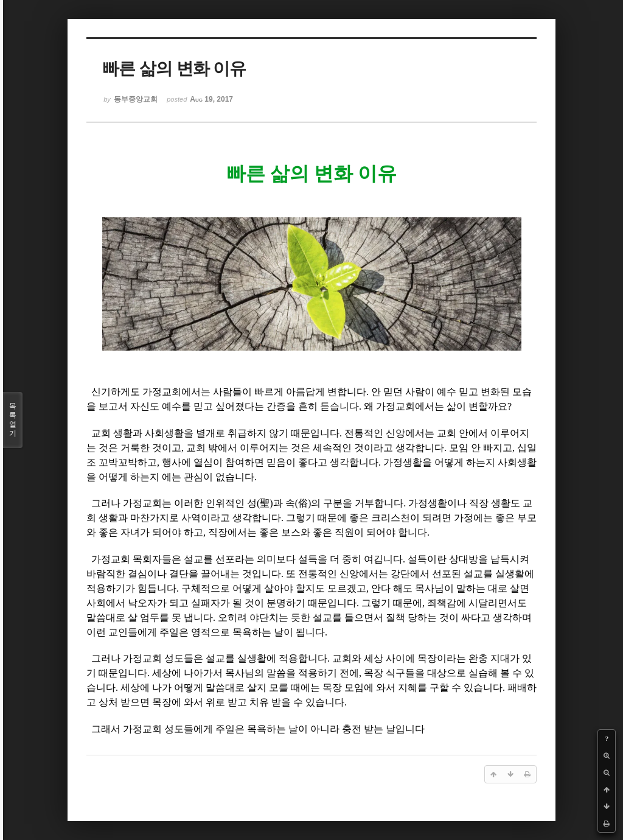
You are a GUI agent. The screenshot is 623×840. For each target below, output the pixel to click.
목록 (13, 420)
